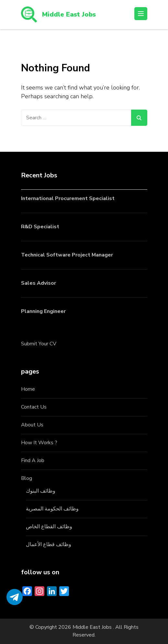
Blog (27, 478)
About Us (32, 425)
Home (28, 389)
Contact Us (34, 407)
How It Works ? (39, 443)
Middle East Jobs (69, 14)
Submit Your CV (39, 344)
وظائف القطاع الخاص (49, 527)
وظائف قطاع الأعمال (49, 544)
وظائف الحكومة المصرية (52, 509)
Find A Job (33, 460)
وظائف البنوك (41, 491)
